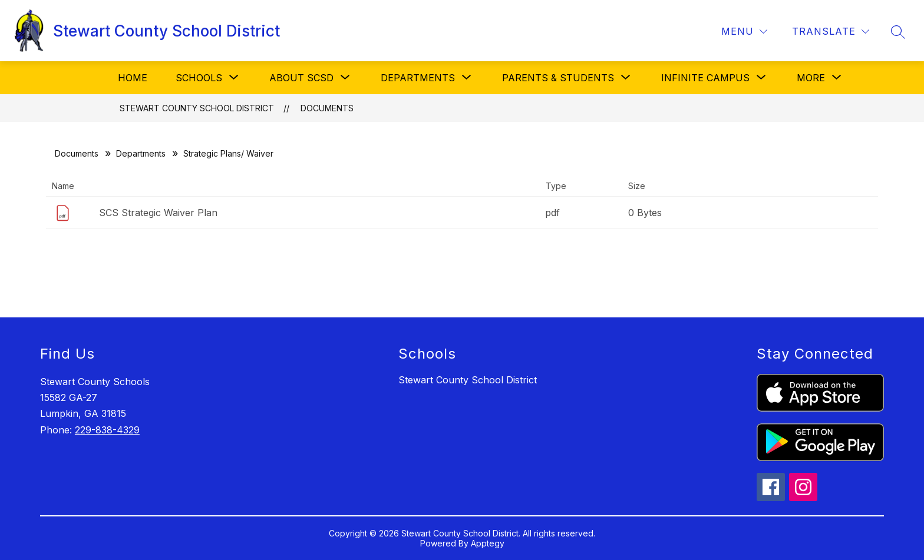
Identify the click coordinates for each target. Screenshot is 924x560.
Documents (327, 108)
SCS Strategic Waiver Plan (158, 213)
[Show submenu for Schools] (199, 78)
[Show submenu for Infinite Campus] (705, 78)
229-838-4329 (107, 430)
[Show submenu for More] (811, 78)
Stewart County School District (197, 108)
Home (133, 78)
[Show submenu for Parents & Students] (558, 78)
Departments (141, 153)
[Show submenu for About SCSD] (301, 78)
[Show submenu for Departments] (418, 78)
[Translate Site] (831, 32)
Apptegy (488, 543)
